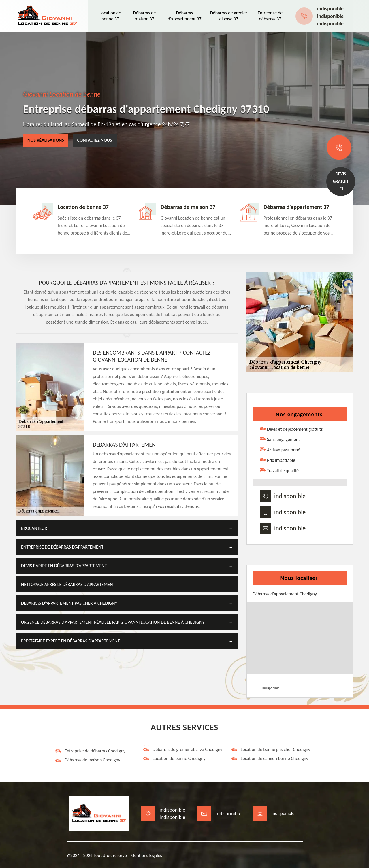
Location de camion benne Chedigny (270, 759)
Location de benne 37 (110, 16)
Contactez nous (95, 140)
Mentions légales (146, 855)
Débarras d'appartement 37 (185, 16)
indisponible (330, 9)
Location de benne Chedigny (174, 759)
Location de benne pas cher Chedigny (271, 750)
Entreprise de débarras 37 (270, 16)
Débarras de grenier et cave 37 (229, 16)
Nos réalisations (46, 140)
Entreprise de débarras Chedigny (90, 751)
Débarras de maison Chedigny (87, 760)
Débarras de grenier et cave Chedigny (182, 750)
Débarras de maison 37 (145, 16)
